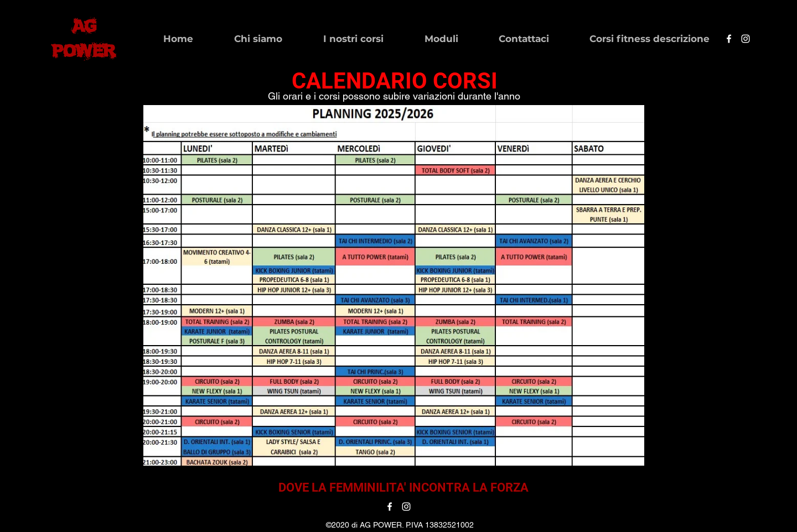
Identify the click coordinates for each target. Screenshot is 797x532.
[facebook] (729, 39)
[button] (243, 39)
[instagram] (746, 39)
